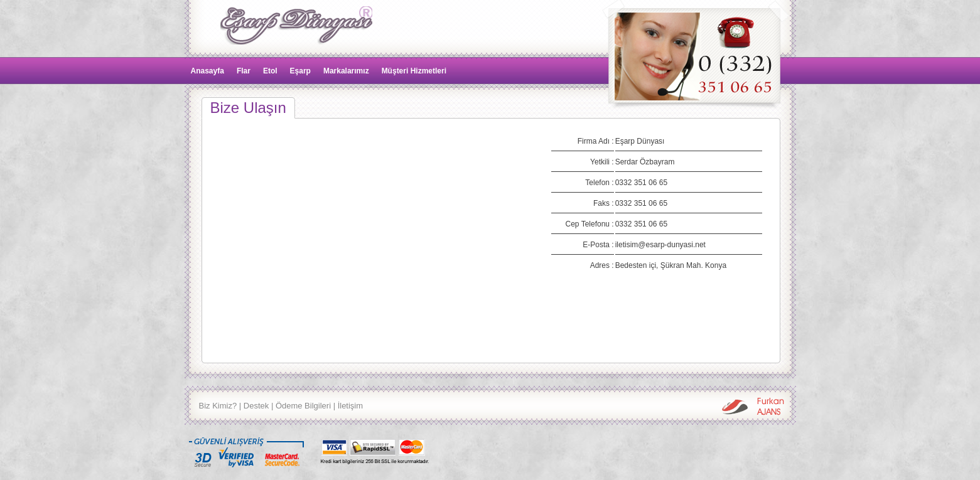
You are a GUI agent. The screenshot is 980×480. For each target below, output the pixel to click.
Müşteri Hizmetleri (414, 71)
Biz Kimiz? (218, 406)
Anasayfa (207, 71)
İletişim (350, 406)
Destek (256, 406)
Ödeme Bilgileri (303, 406)
